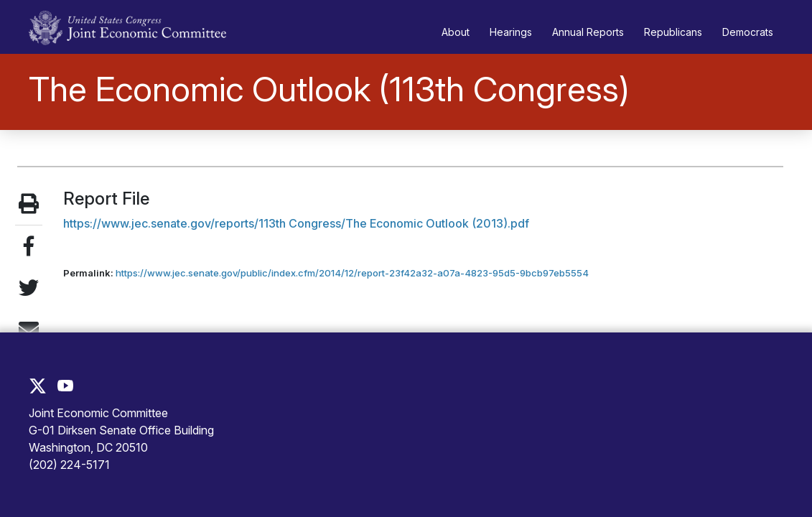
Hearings (511, 32)
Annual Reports (588, 32)
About (456, 32)
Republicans (673, 32)
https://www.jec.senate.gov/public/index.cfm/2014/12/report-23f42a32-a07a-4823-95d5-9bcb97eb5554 (352, 273)
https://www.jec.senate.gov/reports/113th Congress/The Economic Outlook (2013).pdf (296, 223)
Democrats (748, 32)
